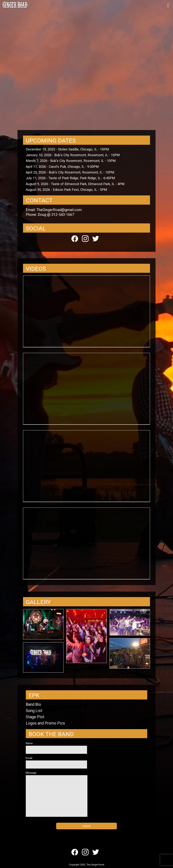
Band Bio (33, 704)
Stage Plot (35, 717)
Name (56, 748)
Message (57, 794)
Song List (34, 711)
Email (56, 763)
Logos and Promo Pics (45, 723)
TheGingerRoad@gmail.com (59, 210)
